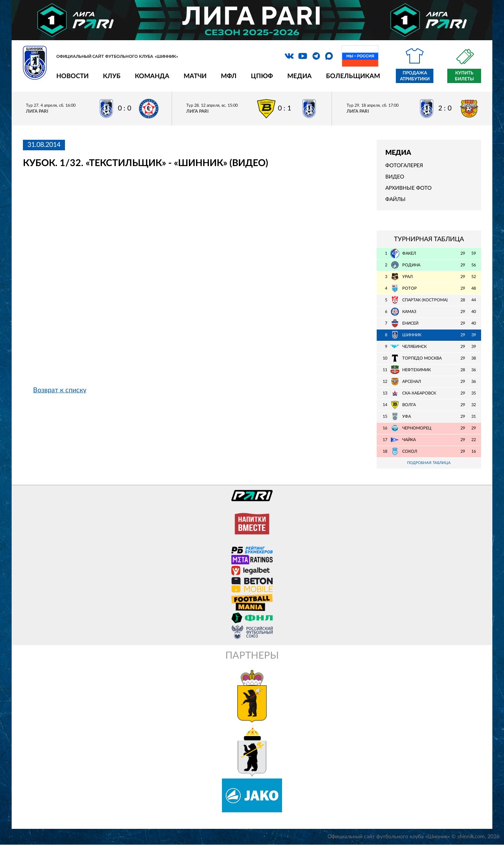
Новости (72, 76)
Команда (152, 76)
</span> (192, 283)
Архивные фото (408, 188)
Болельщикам (353, 76)
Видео (395, 177)
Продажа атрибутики (415, 76)
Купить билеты (464, 76)
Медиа (300, 76)
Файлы (395, 200)
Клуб (112, 76)
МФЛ (229, 76)
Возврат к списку (60, 390)
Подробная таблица (429, 463)
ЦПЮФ (262, 76)
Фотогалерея (404, 166)
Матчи (195, 76)
